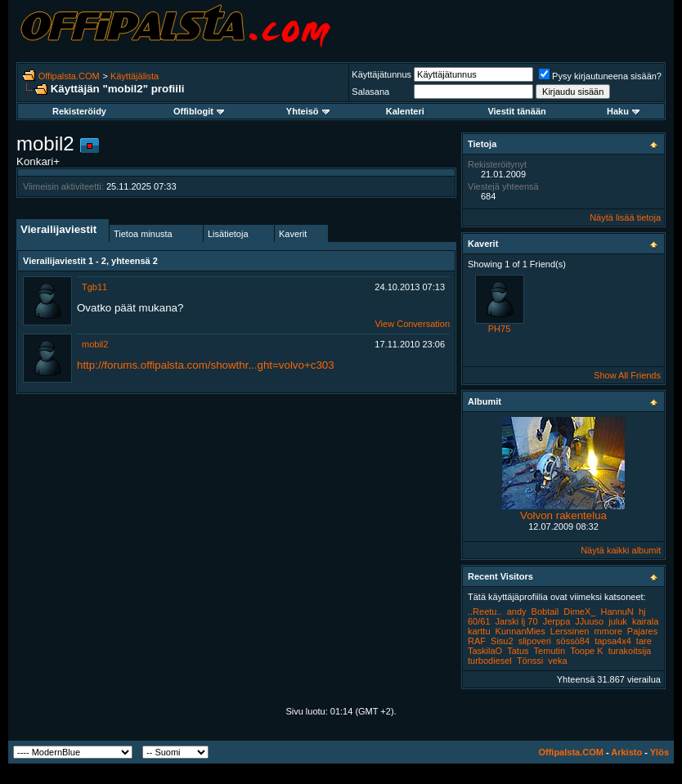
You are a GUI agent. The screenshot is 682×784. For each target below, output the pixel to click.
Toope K (586, 651)
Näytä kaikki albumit (621, 550)
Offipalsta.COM (69, 76)
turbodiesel (490, 661)
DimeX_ (579, 612)
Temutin (550, 651)
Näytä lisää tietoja (625, 217)
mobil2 (95, 344)
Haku (623, 111)
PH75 (500, 329)
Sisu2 (502, 641)
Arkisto (626, 752)
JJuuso (589, 621)
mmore (608, 631)
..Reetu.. (485, 612)
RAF (477, 641)
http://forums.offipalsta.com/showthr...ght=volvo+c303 (206, 365)
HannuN (617, 612)
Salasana (370, 92)
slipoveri (535, 641)
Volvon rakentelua (563, 515)
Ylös (660, 752)
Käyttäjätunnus (381, 74)
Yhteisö (308, 111)
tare (644, 641)
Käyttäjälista (135, 76)
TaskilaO (485, 651)
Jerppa (557, 621)
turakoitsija (630, 651)
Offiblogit (199, 111)
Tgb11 (94, 287)
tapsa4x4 (613, 641)
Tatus (518, 651)
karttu (479, 631)
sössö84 (573, 641)
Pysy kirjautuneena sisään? (600, 76)
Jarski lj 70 (517, 621)
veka (557, 661)
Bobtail (545, 612)
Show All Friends (627, 375)
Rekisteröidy (79, 111)
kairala (645, 621)
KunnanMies (520, 631)
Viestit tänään (516, 111)
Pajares (642, 631)
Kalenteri (405, 111)
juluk (618, 621)
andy (517, 612)
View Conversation (412, 324)
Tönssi (530, 661)
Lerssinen (570, 631)
